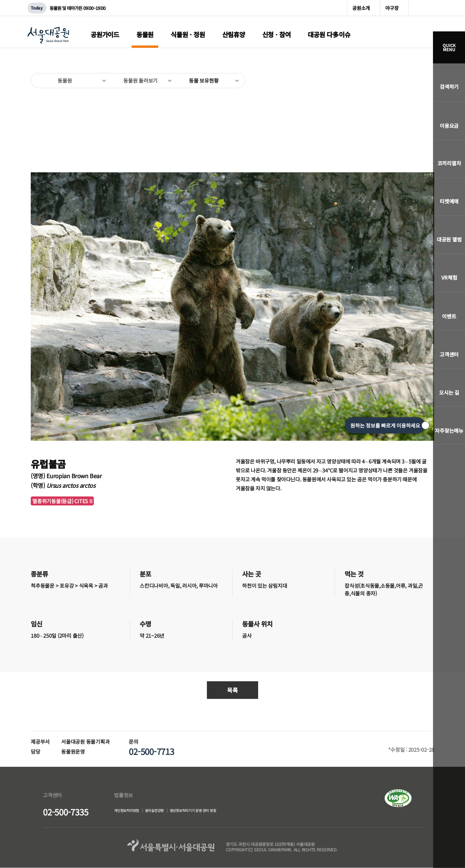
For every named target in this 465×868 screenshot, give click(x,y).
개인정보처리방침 (132, 811)
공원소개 (361, 8)
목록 (232, 690)
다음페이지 (426, 112)
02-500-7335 (65, 812)
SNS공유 (411, 80)
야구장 (392, 8)
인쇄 (424, 77)
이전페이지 (39, 112)
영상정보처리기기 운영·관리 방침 (224, 811)
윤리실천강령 (170, 811)
